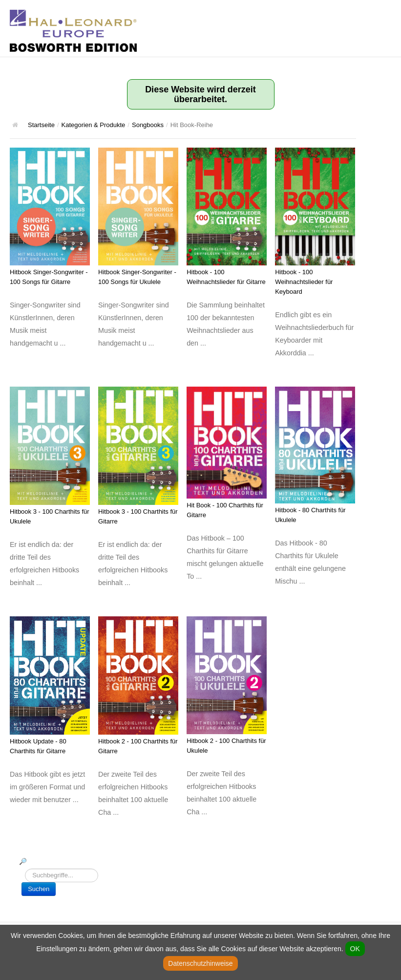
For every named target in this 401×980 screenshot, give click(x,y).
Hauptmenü (384, 17)
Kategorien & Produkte (94, 125)
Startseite (41, 125)
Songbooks (148, 125)
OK (355, 949)
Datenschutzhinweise (200, 963)
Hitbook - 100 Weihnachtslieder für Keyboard (304, 282)
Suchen (39, 889)
